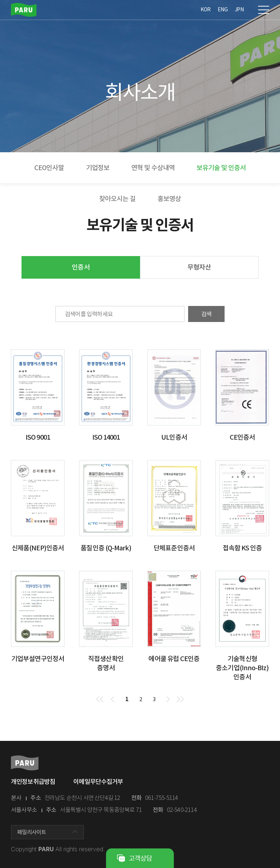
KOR (205, 9)
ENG (223, 9)
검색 (206, 314)
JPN (239, 9)
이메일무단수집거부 (98, 782)
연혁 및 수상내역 (153, 168)
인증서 (81, 267)
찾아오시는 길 (117, 199)
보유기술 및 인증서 (221, 168)
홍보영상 (169, 199)
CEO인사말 (49, 168)
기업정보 (98, 168)
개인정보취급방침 (33, 782)
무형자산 (199, 267)
